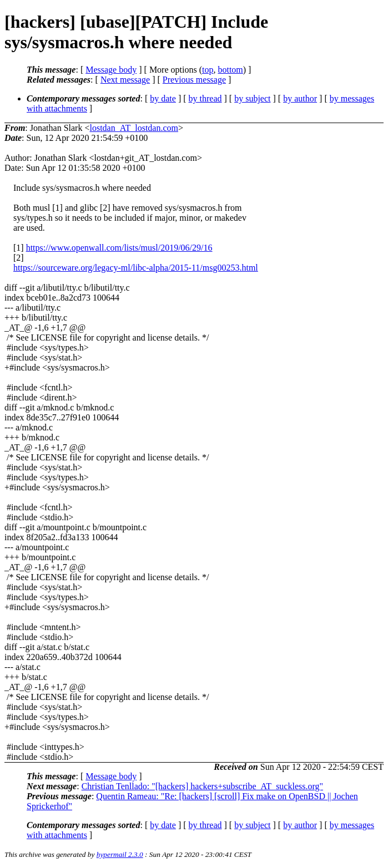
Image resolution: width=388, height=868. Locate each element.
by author (300, 98)
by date (163, 98)
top (208, 70)
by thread (205, 98)
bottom (230, 70)
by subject (252, 98)
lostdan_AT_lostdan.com (134, 128)
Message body (111, 70)
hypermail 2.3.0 (120, 854)
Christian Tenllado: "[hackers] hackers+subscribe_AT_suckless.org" (202, 786)
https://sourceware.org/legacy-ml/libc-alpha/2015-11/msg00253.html (136, 268)
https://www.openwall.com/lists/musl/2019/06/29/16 (119, 248)
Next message (125, 80)
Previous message (194, 80)
